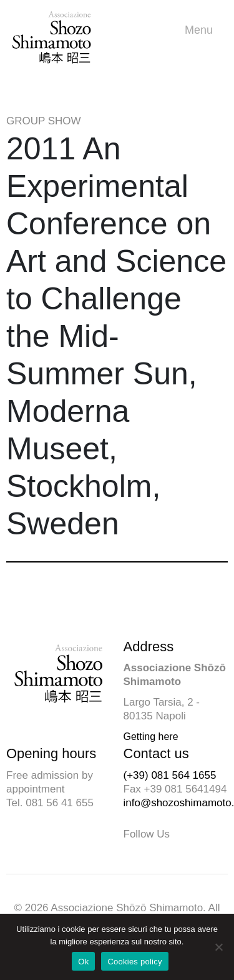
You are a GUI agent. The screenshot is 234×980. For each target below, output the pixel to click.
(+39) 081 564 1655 (170, 775)
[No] (218, 947)
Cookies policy (134, 962)
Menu (202, 30)
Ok (83, 962)
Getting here (151, 737)
